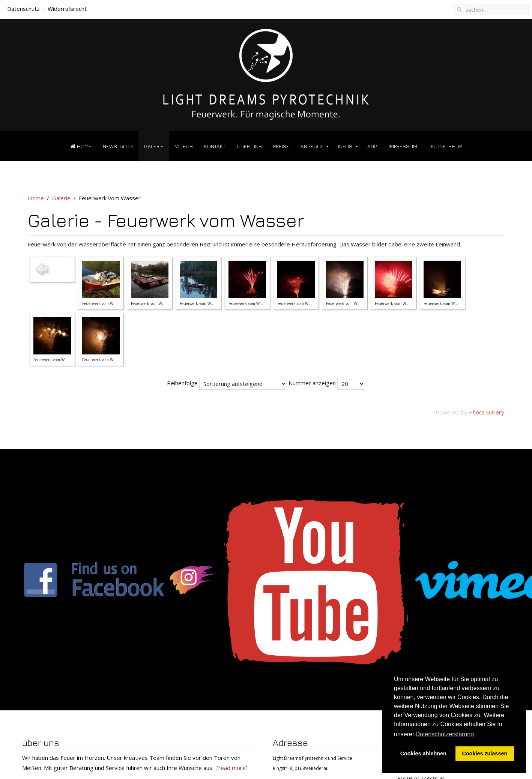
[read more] (232, 768)
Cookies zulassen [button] (485, 753)
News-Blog (118, 146)
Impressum (403, 146)
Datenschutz (23, 9)
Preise (281, 146)
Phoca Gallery (487, 412)
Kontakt (215, 146)
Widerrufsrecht (67, 9)
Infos (345, 146)
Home (81, 146)
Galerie (154, 146)
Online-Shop (445, 146)
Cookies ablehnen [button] (423, 753)
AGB (372, 146)
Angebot (312, 146)
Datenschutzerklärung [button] (445, 734)
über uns (249, 146)
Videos (184, 146)
